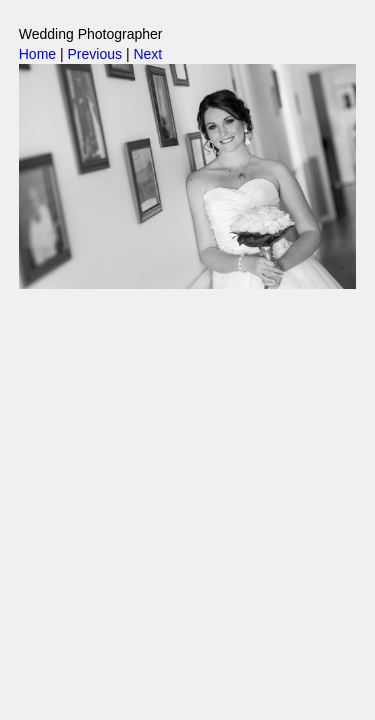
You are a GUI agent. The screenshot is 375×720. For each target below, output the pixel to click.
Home (37, 54)
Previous (95, 54)
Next (147, 54)
